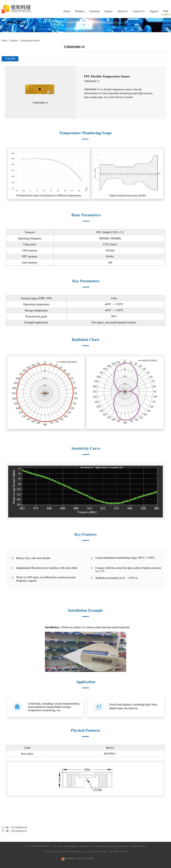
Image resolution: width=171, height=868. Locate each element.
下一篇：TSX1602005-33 (14, 831)
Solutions (94, 11)
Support (154, 11)
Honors (108, 11)
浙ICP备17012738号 (119, 851)
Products (80, 11)
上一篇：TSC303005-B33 (14, 828)
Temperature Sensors (30, 41)
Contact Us (139, 11)
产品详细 (10, 59)
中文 (166, 11)
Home (67, 11)
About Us (123, 11)
